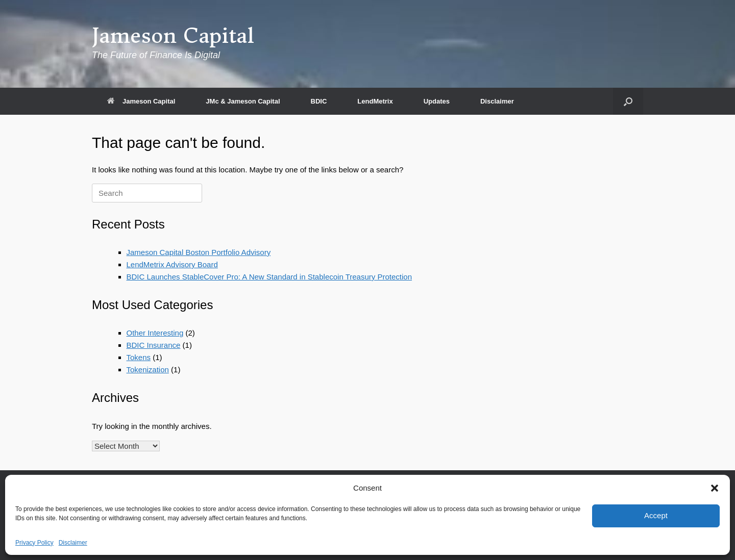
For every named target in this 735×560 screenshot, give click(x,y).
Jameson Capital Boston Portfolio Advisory (199, 252)
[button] (715, 488)
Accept (656, 515)
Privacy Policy (34, 543)
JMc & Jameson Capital (243, 101)
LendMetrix (375, 101)
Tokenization (148, 370)
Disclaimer (73, 543)
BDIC (319, 101)
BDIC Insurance (154, 345)
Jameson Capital (141, 101)
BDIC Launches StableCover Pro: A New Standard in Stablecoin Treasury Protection (269, 277)
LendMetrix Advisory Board (172, 264)
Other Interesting (155, 333)
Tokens (139, 357)
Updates (437, 101)
